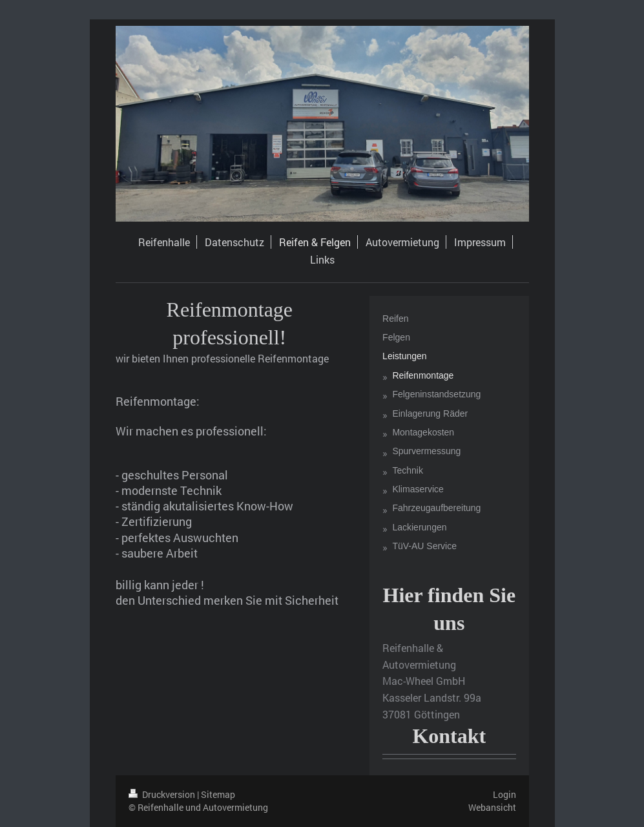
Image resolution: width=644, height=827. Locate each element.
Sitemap (218, 794)
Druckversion (163, 794)
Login (504, 794)
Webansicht (492, 807)
